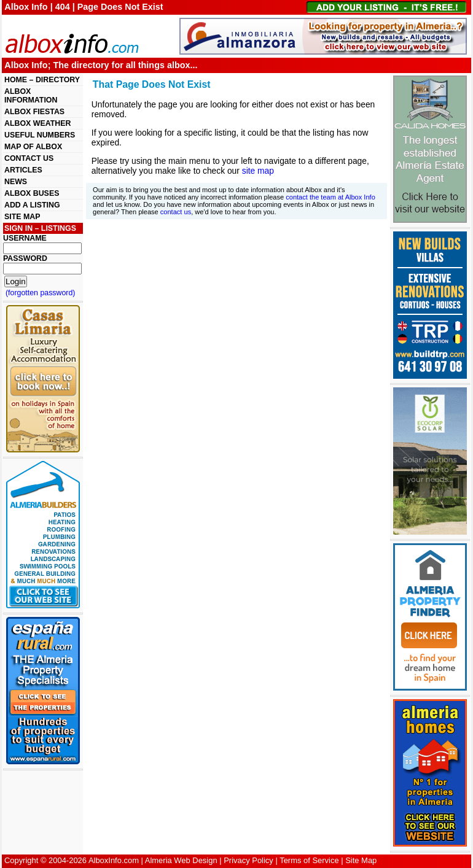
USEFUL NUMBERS (40, 135)
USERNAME (25, 238)
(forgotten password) (41, 293)
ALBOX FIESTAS (34, 112)
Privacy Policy (248, 860)
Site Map (361, 860)
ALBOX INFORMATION (31, 96)
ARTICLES (23, 170)
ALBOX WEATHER (37, 123)
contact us (176, 212)
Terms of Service (309, 860)
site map (258, 171)
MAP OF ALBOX (33, 147)
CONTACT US (29, 158)
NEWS (16, 182)
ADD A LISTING (32, 205)
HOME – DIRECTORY (42, 80)
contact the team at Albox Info (330, 197)
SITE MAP (22, 217)
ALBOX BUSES (32, 193)
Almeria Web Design (181, 860)
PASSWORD (25, 258)
